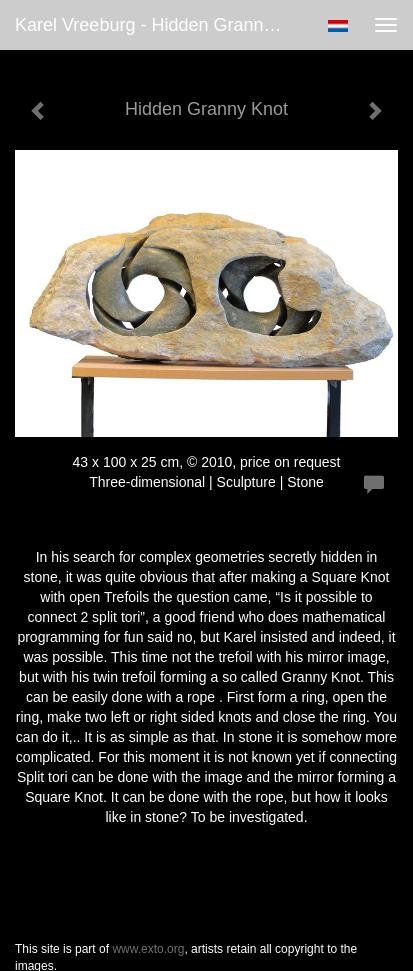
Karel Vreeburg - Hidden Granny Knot (157, 25)
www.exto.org (148, 949)
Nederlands (337, 26)
